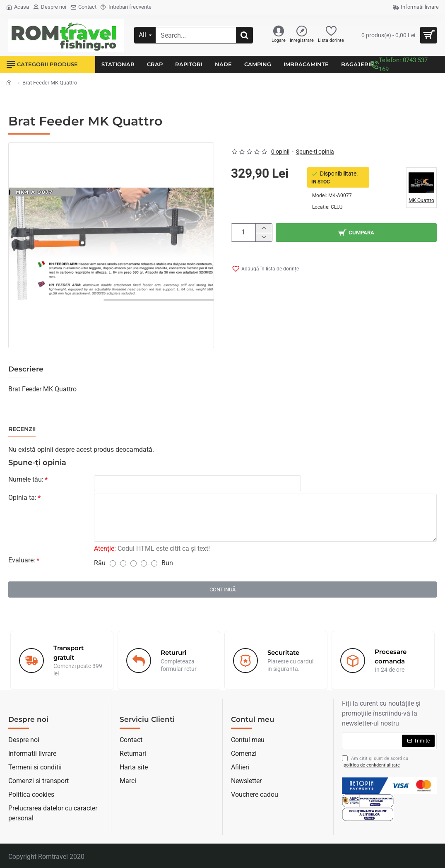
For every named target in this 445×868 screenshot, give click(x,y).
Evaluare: (22, 560)
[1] (113, 563)
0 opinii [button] (280, 152)
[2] (123, 563)
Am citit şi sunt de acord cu (375, 762)
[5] (154, 563)
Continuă (222, 590)
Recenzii (22, 429)
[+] (263, 228)
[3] (133, 563)
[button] (356, 233)
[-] (263, 237)
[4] (144, 563)
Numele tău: (26, 479)
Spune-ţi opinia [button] (315, 152)
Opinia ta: (22, 498)
